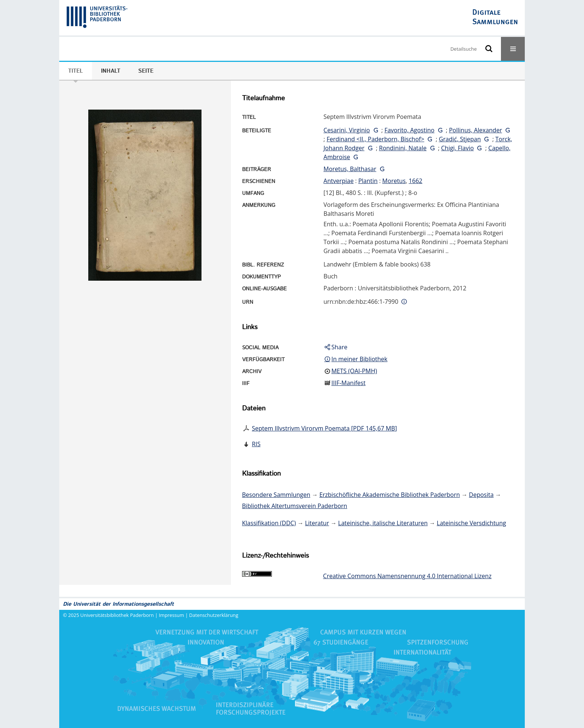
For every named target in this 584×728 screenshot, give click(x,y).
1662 (415, 181)
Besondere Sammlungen (276, 495)
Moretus (394, 181)
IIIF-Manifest (349, 383)
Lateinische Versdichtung (472, 523)
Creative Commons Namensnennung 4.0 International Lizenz (407, 576)
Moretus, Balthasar (350, 169)
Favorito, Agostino (409, 130)
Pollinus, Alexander (475, 130)
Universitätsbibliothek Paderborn (117, 615)
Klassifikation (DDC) (269, 523)
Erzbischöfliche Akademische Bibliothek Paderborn (389, 495)
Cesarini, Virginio (347, 130)
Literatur (317, 523)
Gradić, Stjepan (460, 139)
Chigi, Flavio (457, 148)
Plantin (368, 181)
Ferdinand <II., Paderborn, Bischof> (375, 139)
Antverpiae (339, 181)
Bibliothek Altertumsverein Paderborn (295, 506)
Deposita (481, 495)
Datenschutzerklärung (214, 615)
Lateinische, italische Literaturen (383, 523)
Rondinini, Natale (403, 148)
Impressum (172, 615)
